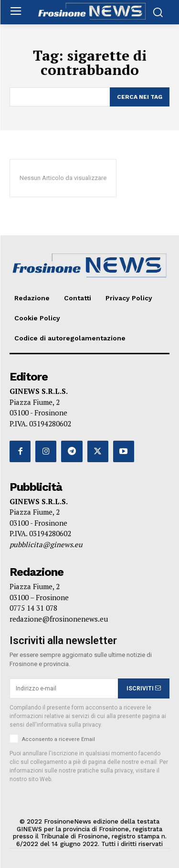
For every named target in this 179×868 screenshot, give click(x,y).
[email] (64, 688)
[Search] (140, 97)
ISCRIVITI (144, 688)
